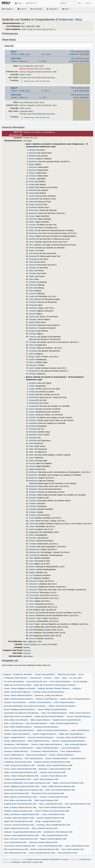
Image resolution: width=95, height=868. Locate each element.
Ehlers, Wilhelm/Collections (39, 741)
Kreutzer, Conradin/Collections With (54, 797)
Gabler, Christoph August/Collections (18, 699)
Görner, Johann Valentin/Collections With (20, 769)
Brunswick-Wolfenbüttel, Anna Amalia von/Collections (25, 706)
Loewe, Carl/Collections (80, 730)
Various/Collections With (67, 853)
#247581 (14, 54)
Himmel (32, 265)
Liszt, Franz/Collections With (15, 842)
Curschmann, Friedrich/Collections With (20, 846)
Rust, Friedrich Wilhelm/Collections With (55, 807)
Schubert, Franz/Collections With (54, 776)
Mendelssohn (34, 371)
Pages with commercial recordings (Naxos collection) (55, 685)
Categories (7, 674)
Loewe (32, 296)
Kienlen (32, 173)
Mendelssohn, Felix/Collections (16, 744)
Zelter (31, 202)
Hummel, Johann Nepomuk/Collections (47, 744)
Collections (77, 688)
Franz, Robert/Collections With (50, 846)
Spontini (32, 314)
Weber (32, 222)
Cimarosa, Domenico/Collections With (19, 825)
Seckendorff (34, 199)
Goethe (32, 359)
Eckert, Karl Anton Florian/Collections (19, 748)
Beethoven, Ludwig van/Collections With (55, 769)
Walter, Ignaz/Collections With (46, 800)
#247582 (14, 61)
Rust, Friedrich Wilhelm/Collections (18, 727)
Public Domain (25, 75)
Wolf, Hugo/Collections (34, 758)
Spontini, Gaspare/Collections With (51, 818)
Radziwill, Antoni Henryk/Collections (67, 720)
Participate (53, 9)
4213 (47, 54)
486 (43, 61)
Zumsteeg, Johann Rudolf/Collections (71, 737)
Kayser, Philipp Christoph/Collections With (58, 786)
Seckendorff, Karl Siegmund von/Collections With (23, 790)
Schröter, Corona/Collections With (17, 779)
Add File (32, 3)
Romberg (33, 259)
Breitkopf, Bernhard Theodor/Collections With (52, 762)
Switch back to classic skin (32, 862)
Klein (31, 245)
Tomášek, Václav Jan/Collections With (19, 818)
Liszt (31, 575)
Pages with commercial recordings (18, 685)
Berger (32, 331)
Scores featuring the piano (60, 681)
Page (19, 3)
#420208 (14, 91)
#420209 (14, 98)
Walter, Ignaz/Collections (40, 720)
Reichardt (33, 153)
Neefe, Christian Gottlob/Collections (64, 723)
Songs (30, 29)
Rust (31, 253)
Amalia (32, 185)
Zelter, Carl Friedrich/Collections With (60, 790)
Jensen (32, 607)
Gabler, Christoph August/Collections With (21, 772)
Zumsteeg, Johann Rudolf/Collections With (53, 825)
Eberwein (33, 365)
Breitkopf (32, 150)
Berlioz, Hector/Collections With (16, 793)
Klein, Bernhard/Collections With (78, 804)
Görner (32, 159)
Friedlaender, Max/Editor (23, 674)
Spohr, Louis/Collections (14, 723)
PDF (73, 52)
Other (66, 9)
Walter (31, 230)
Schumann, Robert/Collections (16, 751)
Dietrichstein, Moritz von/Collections (18, 716)
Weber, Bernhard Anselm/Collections (49, 716)
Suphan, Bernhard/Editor (45, 674)
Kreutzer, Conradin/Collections (79, 716)
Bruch (31, 624)
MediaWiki (16, 862)
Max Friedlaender (26, 66)
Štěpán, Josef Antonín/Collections (62, 706)
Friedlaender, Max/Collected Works (18, 762)
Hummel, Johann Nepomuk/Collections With (21, 835)
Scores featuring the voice (37, 681)
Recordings (37, 9)
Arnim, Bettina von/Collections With (18, 800)
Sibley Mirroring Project (46, 78)
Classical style (36, 678)
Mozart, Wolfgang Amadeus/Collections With (22, 786)
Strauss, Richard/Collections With (42, 853)
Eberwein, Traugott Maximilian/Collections (69, 741)
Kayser (32, 196)
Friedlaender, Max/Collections (16, 678)
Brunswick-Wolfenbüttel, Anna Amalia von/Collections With (27, 783)
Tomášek (33, 311)
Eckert (31, 561)
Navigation (8, 9)
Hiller (31, 558)
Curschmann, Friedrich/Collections (44, 751)
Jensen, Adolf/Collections (14, 755)
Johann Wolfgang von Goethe (35, 644)
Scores (22, 9)
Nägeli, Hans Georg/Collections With (18, 821)
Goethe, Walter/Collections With (17, 828)
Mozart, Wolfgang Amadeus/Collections (20, 709)
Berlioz (32, 205)
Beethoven (33, 162)
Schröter (32, 179)
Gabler (32, 164)
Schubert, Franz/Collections (15, 702)
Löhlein (32, 386)
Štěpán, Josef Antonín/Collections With (68, 783)
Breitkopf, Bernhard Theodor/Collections (54, 688)
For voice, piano (40, 29)
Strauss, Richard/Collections (57, 758)
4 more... (51, 29)
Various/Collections (78, 758)
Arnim (31, 228)
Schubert (33, 176)
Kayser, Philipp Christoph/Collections (52, 709)
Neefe (31, 248)
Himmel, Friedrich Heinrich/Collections (19, 730)
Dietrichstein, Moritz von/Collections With (48, 793)
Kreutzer (32, 225)
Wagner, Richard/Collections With (53, 839)
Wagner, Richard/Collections (47, 748)
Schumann (33, 581)
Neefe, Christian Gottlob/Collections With (20, 807)
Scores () (9, 46)
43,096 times (86, 859)
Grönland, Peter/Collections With (53, 772)
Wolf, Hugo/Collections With (15, 853)
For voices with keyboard (14, 681)
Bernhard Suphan (27, 69)
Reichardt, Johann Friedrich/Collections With (55, 765)
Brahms (32, 613)
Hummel (32, 555)
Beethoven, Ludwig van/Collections (49, 695)
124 (43, 98)
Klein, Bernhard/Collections (36, 723)
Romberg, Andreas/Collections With (18, 811)
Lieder (24, 29)
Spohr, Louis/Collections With (51, 804)
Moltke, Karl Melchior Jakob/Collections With (22, 814)
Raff (31, 610)
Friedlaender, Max (69, 19)
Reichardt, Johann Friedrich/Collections (49, 692)
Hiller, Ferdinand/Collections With (55, 835)
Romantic (27, 650)
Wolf (31, 627)
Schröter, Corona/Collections (40, 702)
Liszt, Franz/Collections (70, 748)
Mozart (32, 193)
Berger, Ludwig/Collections (15, 737)
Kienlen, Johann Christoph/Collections (75, 699)
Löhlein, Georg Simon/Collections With (19, 765)
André (31, 182)
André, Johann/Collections (64, 702)
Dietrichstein (34, 210)
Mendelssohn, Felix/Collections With (58, 832)
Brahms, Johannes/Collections (61, 755)
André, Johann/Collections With (46, 779)
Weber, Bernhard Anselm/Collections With (21, 797)
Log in (88, 3)
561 (46, 91)
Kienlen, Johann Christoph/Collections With (21, 776)
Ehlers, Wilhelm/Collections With (45, 828)
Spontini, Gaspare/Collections (44, 734)
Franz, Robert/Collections (71, 751)
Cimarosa (33, 337)
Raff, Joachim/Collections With (16, 849)
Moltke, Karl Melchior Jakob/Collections (52, 730)
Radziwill (32, 239)
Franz (31, 598)
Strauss (32, 638)
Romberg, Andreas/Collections (46, 727)
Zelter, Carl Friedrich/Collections (54, 713)
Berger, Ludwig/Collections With (48, 821)
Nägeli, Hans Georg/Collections (71, 734)
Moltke (32, 276)
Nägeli (31, 322)
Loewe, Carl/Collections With (53, 814)
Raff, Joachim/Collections (37, 755)
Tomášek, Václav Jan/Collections (17, 734)
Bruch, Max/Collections (13, 758)
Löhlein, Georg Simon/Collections (17, 692)
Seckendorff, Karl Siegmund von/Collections (21, 713)
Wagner (32, 569)
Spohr (31, 242)
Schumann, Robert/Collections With (43, 842)
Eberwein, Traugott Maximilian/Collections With (23, 832)
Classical (27, 653)
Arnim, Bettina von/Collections (16, 720)
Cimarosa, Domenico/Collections (41, 737)
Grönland (33, 170)
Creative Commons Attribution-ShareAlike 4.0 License (47, 859)
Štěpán (32, 187)
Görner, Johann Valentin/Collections (18, 695)
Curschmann (34, 592)
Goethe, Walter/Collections (15, 741)
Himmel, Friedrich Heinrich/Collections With (52, 811)
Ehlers (31, 362)
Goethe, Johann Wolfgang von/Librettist (20, 688)
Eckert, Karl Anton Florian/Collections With (21, 839)
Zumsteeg (33, 351)
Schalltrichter (74, 54)
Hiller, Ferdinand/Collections (76, 744)
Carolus (76, 91)
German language (80, 681)
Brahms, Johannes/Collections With (45, 849)
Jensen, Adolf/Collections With (77, 846)
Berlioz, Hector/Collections (80, 713)
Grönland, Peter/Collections (47, 699)
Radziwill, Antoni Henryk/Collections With (20, 804)
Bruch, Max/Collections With (73, 849)
